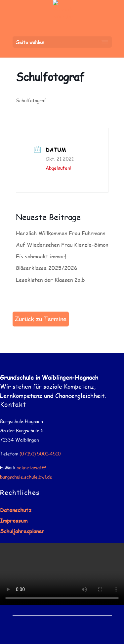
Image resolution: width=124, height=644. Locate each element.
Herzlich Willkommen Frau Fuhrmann (61, 233)
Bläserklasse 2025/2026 (47, 268)
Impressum (14, 520)
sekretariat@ (31, 468)
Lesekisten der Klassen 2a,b (50, 280)
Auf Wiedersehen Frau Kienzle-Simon (62, 245)
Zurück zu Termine (41, 319)
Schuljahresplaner (22, 531)
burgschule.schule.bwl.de (26, 477)
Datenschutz (16, 510)
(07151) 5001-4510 (40, 454)
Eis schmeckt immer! (41, 256)
